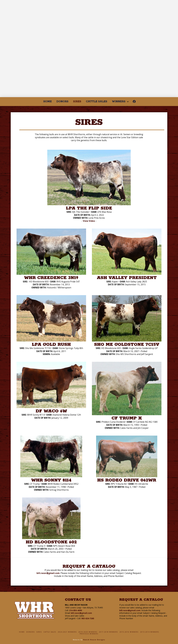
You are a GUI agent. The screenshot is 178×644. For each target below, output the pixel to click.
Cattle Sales (50, 632)
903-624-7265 (88, 618)
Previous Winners (89, 634)
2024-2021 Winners (67, 632)
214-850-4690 (76, 610)
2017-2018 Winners (108, 632)
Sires (39, 632)
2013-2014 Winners (150, 632)
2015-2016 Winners (129, 632)
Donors (31, 632)
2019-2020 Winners (88, 632)
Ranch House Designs (94, 640)
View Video (89, 221)
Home (22, 632)
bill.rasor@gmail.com (48, 573)
